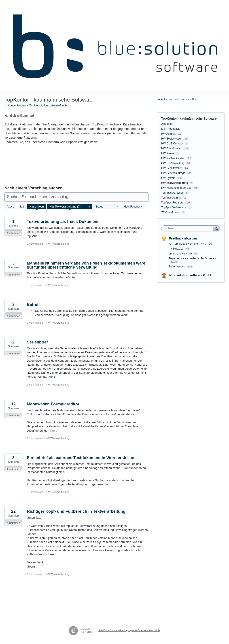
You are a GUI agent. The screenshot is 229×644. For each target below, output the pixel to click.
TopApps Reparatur (173, 203)
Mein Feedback (133, 207)
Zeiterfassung (177, 267)
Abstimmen (13, 233)
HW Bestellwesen (172, 139)
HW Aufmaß (169, 134)
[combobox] (188, 228)
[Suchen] (216, 228)
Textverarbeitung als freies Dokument (63, 222)
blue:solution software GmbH (191, 275)
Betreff (33, 305)
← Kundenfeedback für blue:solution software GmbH (36, 106)
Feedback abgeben (183, 238)
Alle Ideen (167, 124)
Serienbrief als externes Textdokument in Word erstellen (81, 458)
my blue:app (177, 249)
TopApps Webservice (174, 208)
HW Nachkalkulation (173, 158)
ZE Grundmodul (171, 212)
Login (160, 99)
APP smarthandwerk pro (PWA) (188, 244)
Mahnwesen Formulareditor (53, 404)
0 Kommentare (35, 244)
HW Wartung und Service (176, 188)
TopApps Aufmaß (171, 198)
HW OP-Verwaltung (173, 163)
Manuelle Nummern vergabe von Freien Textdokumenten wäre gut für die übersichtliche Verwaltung (86, 265)
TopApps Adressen (172, 193)
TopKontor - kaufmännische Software (193, 258)
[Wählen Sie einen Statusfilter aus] (107, 207)
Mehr (52, 377)
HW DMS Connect (172, 144)
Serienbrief (37, 342)
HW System (168, 178)
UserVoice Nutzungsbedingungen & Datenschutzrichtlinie (129, 630)
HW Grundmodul (171, 148)
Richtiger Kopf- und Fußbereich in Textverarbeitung (76, 511)
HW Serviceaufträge (173, 173)
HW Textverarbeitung (58, 244)
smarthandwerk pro (181, 254)
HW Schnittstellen (172, 168)
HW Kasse (168, 153)
